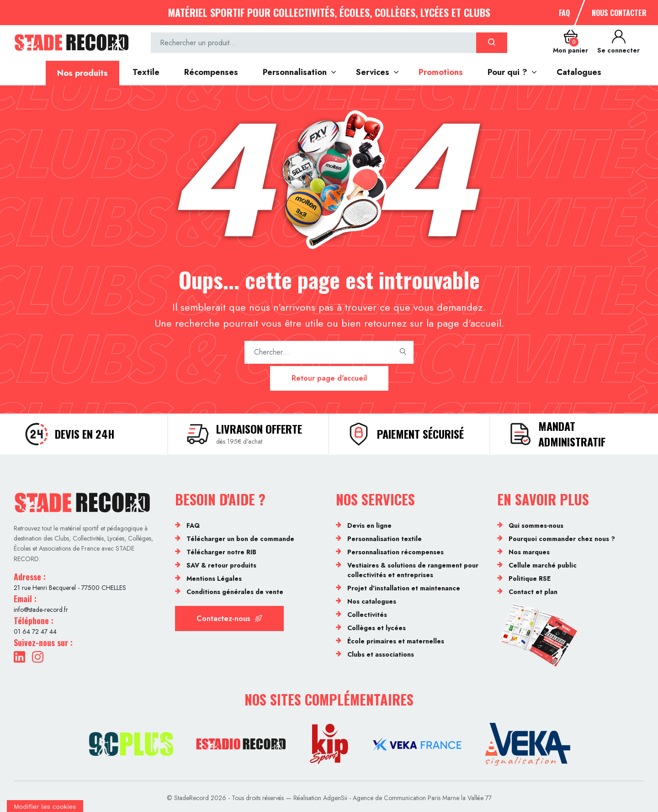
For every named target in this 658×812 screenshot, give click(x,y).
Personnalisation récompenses (395, 552)
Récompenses (211, 72)
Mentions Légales (214, 578)
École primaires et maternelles (396, 641)
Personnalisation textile (385, 539)
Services (373, 72)
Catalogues (579, 72)
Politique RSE (530, 578)
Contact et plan (533, 592)
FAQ (564, 13)
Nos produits (82, 73)
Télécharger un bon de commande (240, 539)
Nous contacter (619, 13)
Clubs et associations (381, 654)
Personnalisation (295, 72)
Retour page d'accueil (329, 378)
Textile (146, 72)
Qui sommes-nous (536, 525)
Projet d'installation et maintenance (404, 588)
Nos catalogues (372, 601)
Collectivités (367, 615)
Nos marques (529, 552)
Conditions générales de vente (235, 592)
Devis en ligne (369, 525)
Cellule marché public (543, 565)
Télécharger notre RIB (221, 552)
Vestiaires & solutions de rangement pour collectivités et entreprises (413, 570)
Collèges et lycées (377, 628)
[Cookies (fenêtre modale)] (45, 806)
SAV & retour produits (221, 565)
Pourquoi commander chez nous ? (562, 539)
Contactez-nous (229, 618)
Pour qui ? (507, 72)
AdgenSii (335, 798)
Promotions (441, 72)
